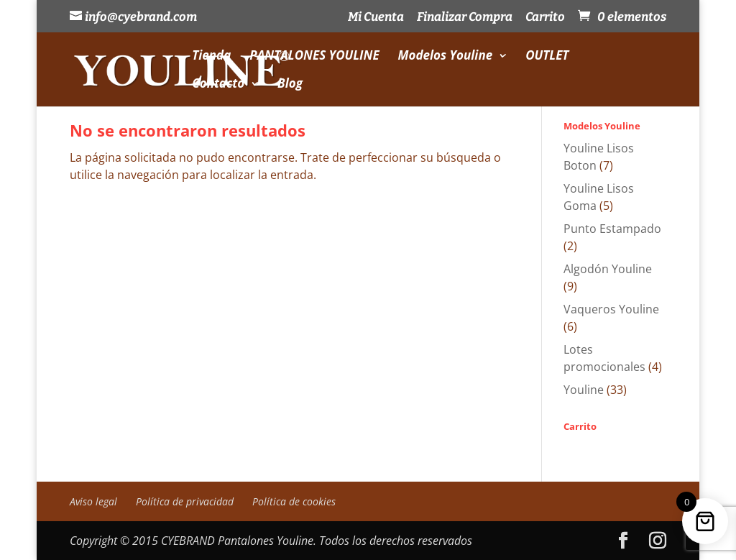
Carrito (545, 18)
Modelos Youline (446, 57)
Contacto (218, 85)
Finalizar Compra (465, 18)
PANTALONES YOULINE (314, 57)
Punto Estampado (612, 229)
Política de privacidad (185, 501)
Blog (290, 85)
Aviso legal (93, 501)
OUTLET (547, 57)
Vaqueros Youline (611, 309)
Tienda (211, 57)
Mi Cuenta (376, 18)
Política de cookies (294, 501)
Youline (584, 390)
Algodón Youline (608, 269)
